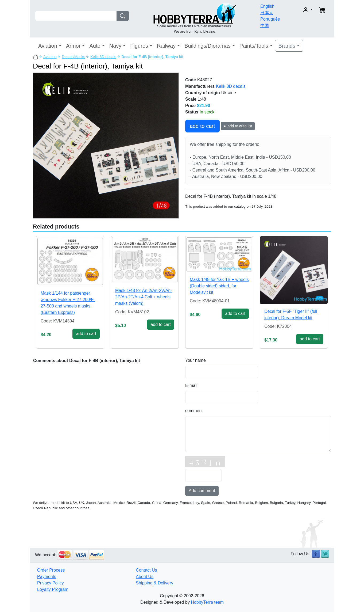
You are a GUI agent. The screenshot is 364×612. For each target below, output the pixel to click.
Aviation (48, 46)
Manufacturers (200, 86)
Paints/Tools (254, 46)
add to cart (202, 126)
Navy (115, 46)
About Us (145, 577)
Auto (95, 46)
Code (191, 80)
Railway (166, 46)
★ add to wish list (238, 126)
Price (190, 106)
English (267, 6)
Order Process (51, 570)
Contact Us (146, 570)
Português (270, 19)
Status (192, 112)
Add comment (202, 491)
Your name (195, 360)
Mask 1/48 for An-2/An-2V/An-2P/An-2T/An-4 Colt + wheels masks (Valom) (144, 297)
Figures (139, 46)
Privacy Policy (51, 583)
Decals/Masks (73, 57)
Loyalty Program (53, 589)
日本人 (267, 13)
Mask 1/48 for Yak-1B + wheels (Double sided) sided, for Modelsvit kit (219, 286)
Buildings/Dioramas (207, 46)
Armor (73, 46)
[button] (299, 10)
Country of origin (203, 93)
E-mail (191, 385)
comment (194, 411)
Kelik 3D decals (103, 57)
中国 (265, 26)
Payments (47, 577)
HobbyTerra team (207, 602)
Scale (191, 99)
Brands (287, 46)
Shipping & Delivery (154, 583)
